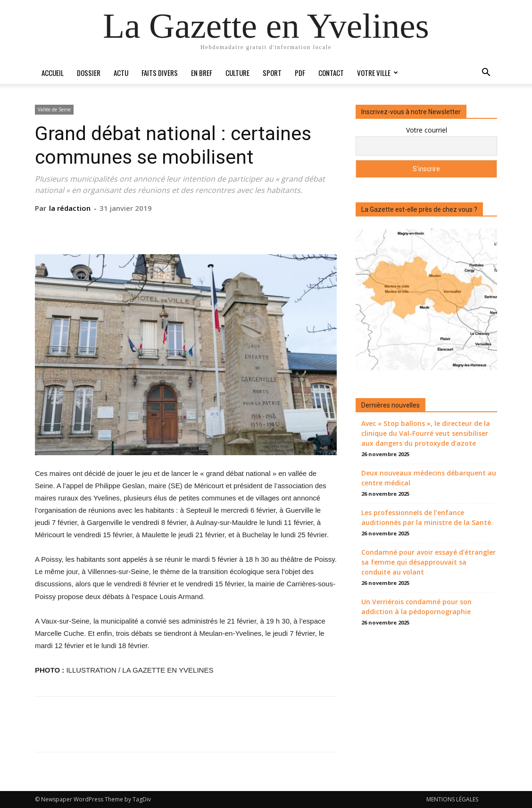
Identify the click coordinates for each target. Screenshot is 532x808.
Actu (121, 73)
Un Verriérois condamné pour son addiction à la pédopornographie (416, 607)
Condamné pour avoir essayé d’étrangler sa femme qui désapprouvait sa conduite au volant (428, 562)
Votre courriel (427, 130)
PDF (300, 73)
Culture (237, 73)
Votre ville (378, 73)
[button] (486, 73)
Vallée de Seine (54, 109)
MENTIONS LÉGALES (452, 799)
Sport (272, 73)
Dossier (89, 73)
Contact (331, 73)
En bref (202, 73)
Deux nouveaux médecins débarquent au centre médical (429, 478)
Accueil (53, 73)
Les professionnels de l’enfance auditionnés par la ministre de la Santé (426, 517)
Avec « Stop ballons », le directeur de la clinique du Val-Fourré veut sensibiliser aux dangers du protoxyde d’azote (426, 433)
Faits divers (160, 73)
